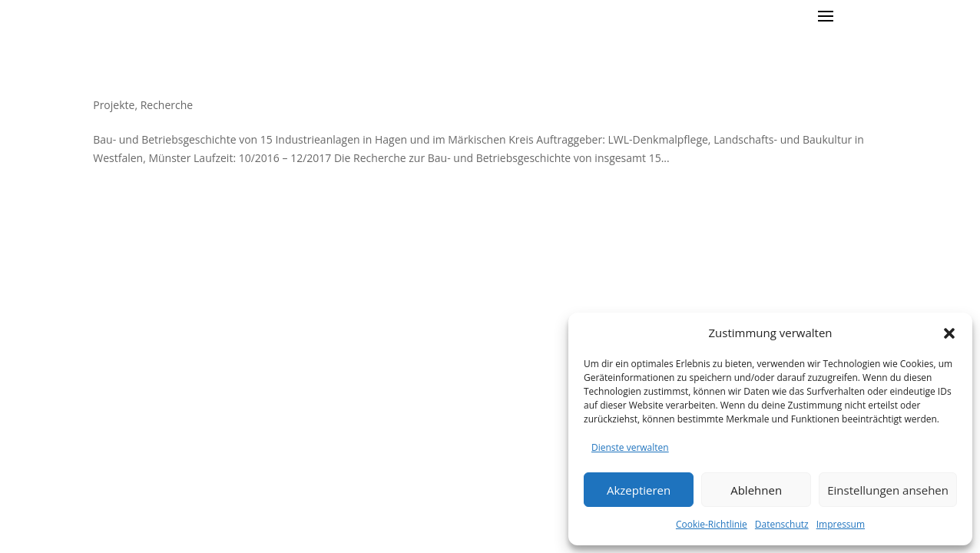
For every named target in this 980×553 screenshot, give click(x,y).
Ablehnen (756, 490)
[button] (949, 333)
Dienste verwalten (630, 447)
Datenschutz (782, 524)
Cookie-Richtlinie (712, 524)
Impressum (841, 524)
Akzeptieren (639, 490)
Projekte (114, 105)
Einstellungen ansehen (888, 490)
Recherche (167, 105)
